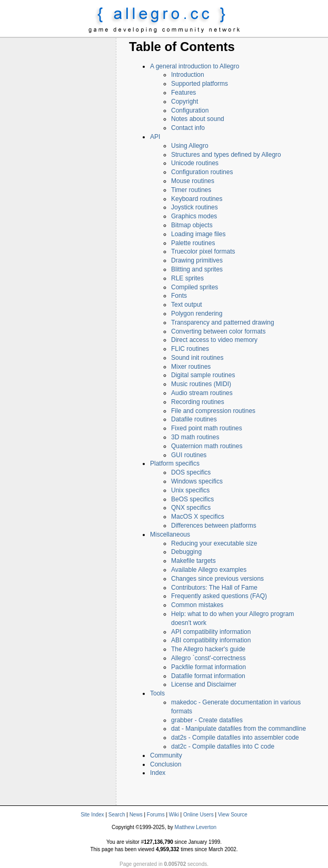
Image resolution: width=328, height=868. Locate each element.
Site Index (92, 815)
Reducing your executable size (214, 543)
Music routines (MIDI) (201, 384)
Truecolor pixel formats (203, 251)
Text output (187, 305)
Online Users (198, 815)
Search (117, 815)
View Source (233, 815)
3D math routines (195, 437)
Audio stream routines (202, 393)
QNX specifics (191, 508)
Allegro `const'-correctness (208, 658)
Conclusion (166, 764)
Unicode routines (195, 163)
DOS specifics (191, 472)
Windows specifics (197, 481)
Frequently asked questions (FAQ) (219, 596)
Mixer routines (191, 367)
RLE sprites (187, 278)
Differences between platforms (214, 526)
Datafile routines (194, 419)
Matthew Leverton (196, 827)
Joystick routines (195, 207)
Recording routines (198, 402)
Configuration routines (202, 172)
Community (166, 755)
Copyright (185, 102)
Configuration (190, 110)
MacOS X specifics (198, 517)
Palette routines (193, 243)
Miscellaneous (170, 534)
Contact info (188, 128)
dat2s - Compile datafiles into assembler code (235, 738)
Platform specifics (175, 463)
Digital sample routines (203, 375)
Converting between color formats (218, 331)
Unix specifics (190, 490)
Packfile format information (208, 667)
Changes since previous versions (217, 579)
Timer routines (191, 190)
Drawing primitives (197, 260)
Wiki (174, 815)
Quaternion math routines (207, 446)
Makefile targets (193, 561)
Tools (157, 693)
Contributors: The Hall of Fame (214, 588)
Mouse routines (193, 181)
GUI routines (189, 455)
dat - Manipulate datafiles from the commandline (238, 729)
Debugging (186, 552)
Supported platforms (200, 84)
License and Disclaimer (204, 684)
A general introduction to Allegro (195, 66)
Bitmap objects (192, 225)
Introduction (188, 75)
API (155, 137)
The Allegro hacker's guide (208, 649)
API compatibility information (211, 632)
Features (183, 93)
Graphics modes (194, 216)
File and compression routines (213, 411)
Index (158, 773)
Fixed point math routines (207, 428)
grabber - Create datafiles (207, 720)
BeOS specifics (192, 499)
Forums (156, 815)
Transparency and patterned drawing (223, 322)
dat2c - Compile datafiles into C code (223, 746)
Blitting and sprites (197, 269)
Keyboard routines (197, 199)
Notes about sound (198, 119)
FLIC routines (190, 349)
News (136, 815)
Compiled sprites (195, 287)
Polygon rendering (197, 314)
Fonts (179, 296)
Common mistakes (197, 605)
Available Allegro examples (209, 570)
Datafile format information (208, 676)
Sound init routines (197, 358)
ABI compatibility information (211, 640)
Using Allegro (190, 146)
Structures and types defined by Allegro (226, 155)
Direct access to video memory (214, 340)
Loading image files (198, 234)
